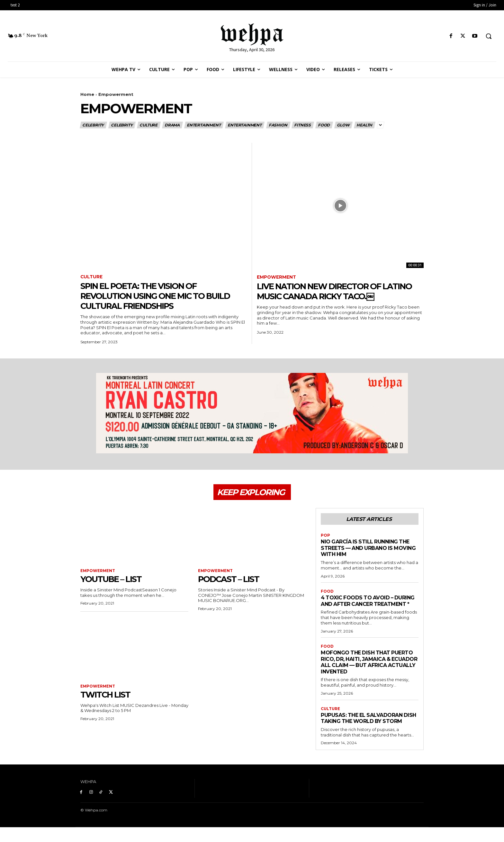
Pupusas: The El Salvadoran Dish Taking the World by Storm (365, 730)
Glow (343, 125)
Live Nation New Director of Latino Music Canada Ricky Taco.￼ (338, 291)
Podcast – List (232, 580)
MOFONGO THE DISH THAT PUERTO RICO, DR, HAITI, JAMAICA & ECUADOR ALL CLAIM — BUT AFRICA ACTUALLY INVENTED (368, 670)
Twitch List (108, 696)
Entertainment (204, 125)
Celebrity (93, 125)
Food (324, 125)
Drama (172, 125)
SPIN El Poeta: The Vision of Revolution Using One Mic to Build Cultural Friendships (163, 296)
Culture (149, 125)
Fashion (278, 125)
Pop (325, 537)
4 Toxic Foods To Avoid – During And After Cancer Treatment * (361, 606)
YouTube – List (114, 580)
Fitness (303, 125)
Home (87, 94)
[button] (489, 36)
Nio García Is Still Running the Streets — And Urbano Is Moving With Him (368, 549)
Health (365, 125)
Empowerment (277, 277)
